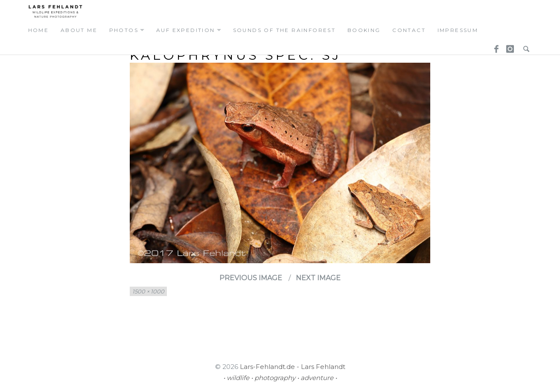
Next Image (318, 278)
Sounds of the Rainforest (284, 30)
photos (124, 30)
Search (524, 46)
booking (364, 30)
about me (79, 30)
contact (409, 30)
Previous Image (251, 278)
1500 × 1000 (148, 291)
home (39, 30)
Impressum (458, 30)
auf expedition (186, 30)
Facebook (493, 46)
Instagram (509, 46)
